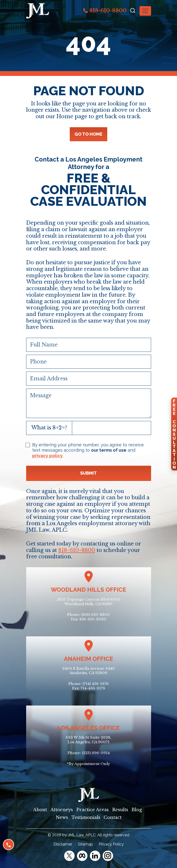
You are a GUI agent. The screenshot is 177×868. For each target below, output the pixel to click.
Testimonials (86, 817)
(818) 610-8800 (96, 614)
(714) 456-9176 (96, 684)
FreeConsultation (174, 434)
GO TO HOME (88, 134)
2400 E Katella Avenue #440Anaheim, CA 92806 (88, 671)
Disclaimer (63, 844)
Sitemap (85, 844)
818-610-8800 (105, 11)
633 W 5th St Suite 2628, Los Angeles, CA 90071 (88, 740)
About (40, 810)
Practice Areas (92, 810)
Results (120, 810)
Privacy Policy (111, 844)
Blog (137, 810)
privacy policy (47, 456)
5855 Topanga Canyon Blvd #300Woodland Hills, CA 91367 (89, 602)
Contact (113, 817)
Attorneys (62, 810)
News (62, 817)
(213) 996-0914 (96, 753)
